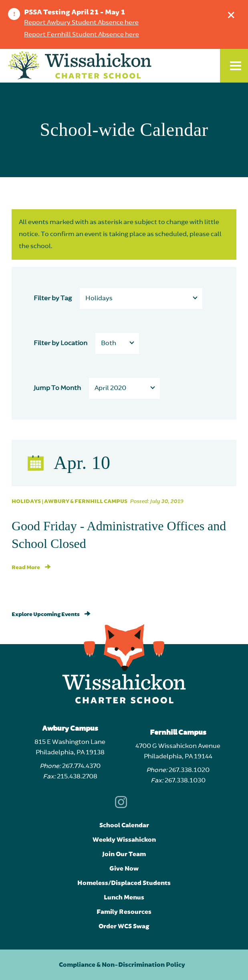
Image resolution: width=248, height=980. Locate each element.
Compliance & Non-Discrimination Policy (122, 965)
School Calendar (124, 825)
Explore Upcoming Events (51, 614)
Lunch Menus (124, 897)
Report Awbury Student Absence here (81, 23)
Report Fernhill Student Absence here (82, 35)
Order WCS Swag (124, 926)
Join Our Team (124, 854)
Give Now (124, 869)
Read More (31, 568)
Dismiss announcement (233, 13)
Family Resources (124, 912)
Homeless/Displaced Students (124, 883)
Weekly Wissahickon (124, 840)
